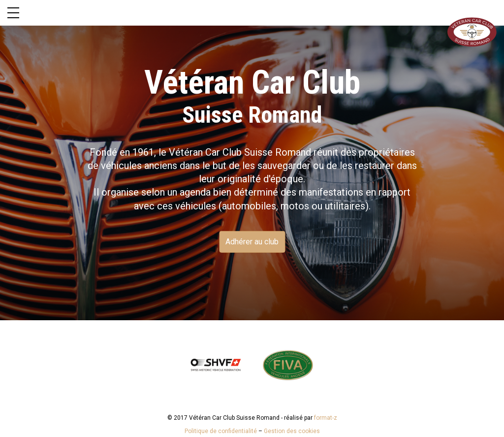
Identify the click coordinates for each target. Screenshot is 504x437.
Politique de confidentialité (221, 431)
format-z (326, 418)
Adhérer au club (252, 242)
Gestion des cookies (292, 431)
